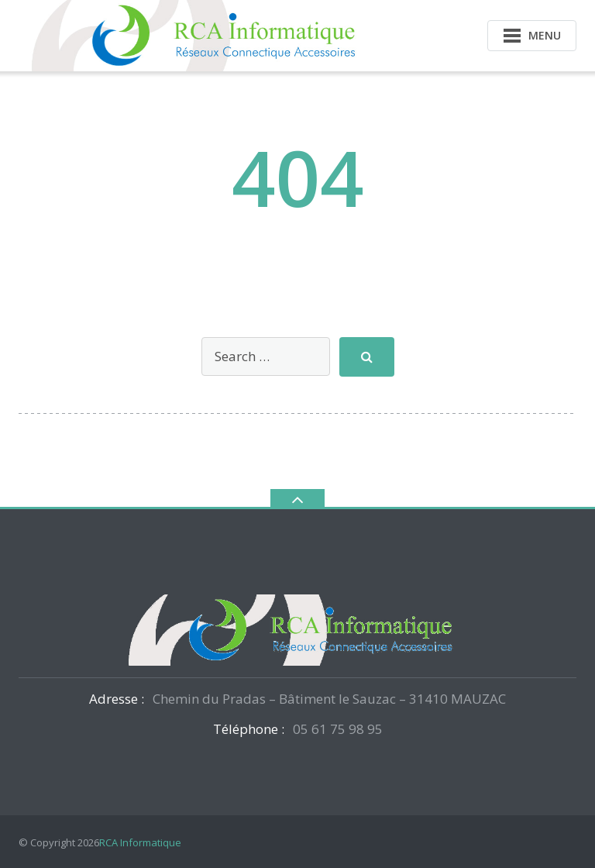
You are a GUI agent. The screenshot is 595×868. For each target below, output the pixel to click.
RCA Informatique (140, 842)
